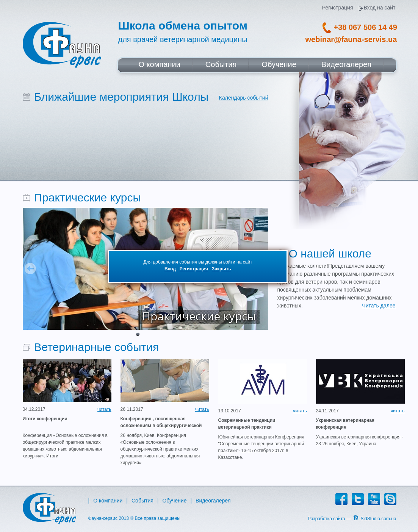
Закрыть (222, 269)
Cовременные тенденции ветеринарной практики (247, 424)
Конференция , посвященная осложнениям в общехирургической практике (161, 423)
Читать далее (379, 306)
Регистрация (194, 269)
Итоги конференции (45, 419)
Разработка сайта (326, 519)
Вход (170, 269)
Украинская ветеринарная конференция (345, 424)
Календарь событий (244, 98)
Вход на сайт (380, 8)
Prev (30, 268)
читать (104, 409)
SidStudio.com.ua (378, 519)
